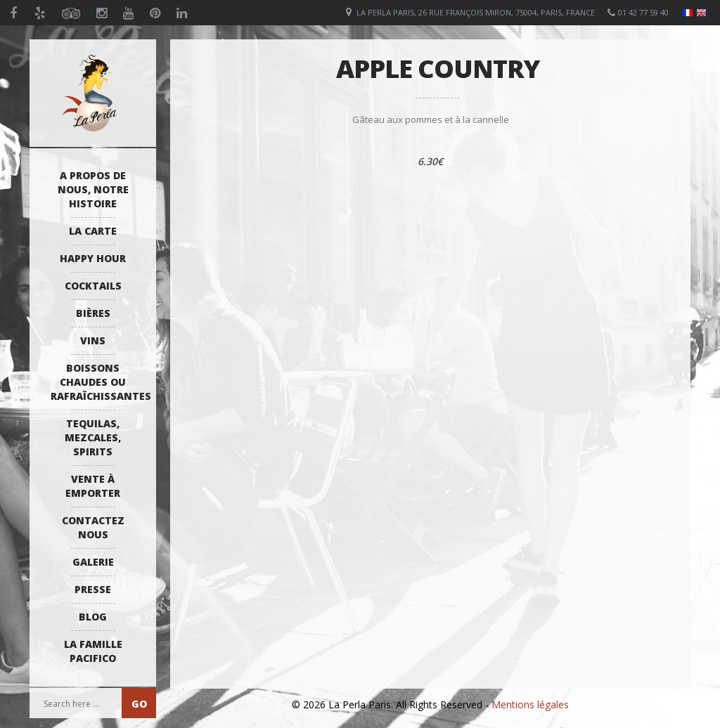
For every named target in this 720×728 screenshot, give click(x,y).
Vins (93, 340)
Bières (93, 313)
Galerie (93, 562)
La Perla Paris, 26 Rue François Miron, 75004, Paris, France (476, 12)
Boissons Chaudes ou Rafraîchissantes (96, 382)
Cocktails (93, 286)
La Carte (93, 231)
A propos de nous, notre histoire (93, 189)
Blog (93, 617)
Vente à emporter (93, 486)
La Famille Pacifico (93, 651)
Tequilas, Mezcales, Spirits (93, 437)
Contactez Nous (93, 527)
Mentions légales (530, 704)
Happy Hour (93, 258)
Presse (93, 589)
